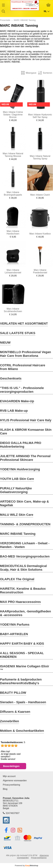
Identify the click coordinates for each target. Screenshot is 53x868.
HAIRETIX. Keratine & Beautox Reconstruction (23, 590)
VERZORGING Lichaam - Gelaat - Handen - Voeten (25, 545)
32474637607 (13, 813)
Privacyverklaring (11, 785)
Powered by (26, 866)
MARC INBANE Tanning (18, 534)
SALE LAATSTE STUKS (18, 333)
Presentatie (5, 20)
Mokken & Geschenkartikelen (22, 731)
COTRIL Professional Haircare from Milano (23, 367)
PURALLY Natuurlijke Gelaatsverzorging (16, 490)
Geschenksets (11, 378)
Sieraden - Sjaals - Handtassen (23, 702)
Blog (5, 789)
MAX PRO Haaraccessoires (20, 602)
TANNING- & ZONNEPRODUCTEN (25, 524)
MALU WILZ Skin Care (17, 515)
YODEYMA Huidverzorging (20, 469)
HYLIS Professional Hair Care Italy (26, 420)
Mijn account (9, 776)
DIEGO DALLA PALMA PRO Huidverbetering (21, 445)
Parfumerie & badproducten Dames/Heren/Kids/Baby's (21, 681)
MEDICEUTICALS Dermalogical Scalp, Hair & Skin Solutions (23, 568)
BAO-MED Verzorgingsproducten (25, 556)
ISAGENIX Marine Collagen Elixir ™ (25, 668)
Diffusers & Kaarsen (15, 712)
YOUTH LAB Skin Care (17, 479)
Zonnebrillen (9, 721)
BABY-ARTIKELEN (14, 634)
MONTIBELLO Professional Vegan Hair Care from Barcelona (26, 354)
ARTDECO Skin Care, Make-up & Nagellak (24, 503)
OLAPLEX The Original (17, 579)
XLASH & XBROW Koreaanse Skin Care (26, 432)
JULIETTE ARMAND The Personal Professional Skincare (25, 458)
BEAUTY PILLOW (13, 693)
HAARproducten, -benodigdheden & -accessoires (26, 613)
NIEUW (5, 343)
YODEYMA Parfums (15, 625)
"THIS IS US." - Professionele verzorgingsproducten (22, 390)
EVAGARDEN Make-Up (17, 401)
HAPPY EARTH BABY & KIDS (22, 644)
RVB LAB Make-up (14, 411)
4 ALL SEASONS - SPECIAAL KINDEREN (22, 655)
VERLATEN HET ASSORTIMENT (24, 324)
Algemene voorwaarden (15, 781)
